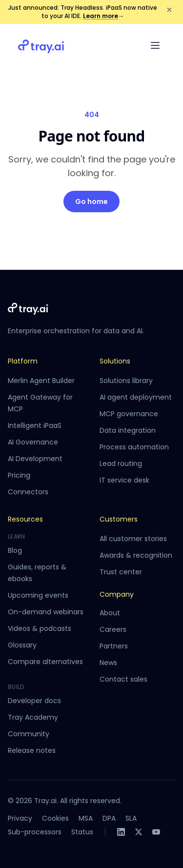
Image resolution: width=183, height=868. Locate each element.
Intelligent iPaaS (35, 425)
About (110, 613)
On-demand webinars (46, 612)
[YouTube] (156, 832)
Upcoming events (38, 595)
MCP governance (129, 414)
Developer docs (34, 701)
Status (82, 832)
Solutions (115, 361)
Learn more (103, 16)
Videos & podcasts (40, 628)
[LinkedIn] (121, 832)
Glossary (22, 645)
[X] (139, 832)
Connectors (28, 492)
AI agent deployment (136, 397)
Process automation (134, 447)
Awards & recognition (136, 555)
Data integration (128, 430)
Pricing (19, 475)
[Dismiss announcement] (169, 10)
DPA (109, 818)
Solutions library (126, 381)
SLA (131, 818)
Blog (15, 550)
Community (29, 734)
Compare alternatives (45, 662)
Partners (114, 646)
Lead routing (121, 464)
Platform (23, 361)
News (108, 663)
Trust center (121, 572)
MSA (86, 818)
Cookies (55, 818)
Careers (113, 629)
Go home (91, 202)
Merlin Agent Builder (41, 381)
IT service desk (124, 480)
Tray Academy (33, 717)
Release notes (32, 750)
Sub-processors (35, 832)
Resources (25, 519)
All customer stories (133, 539)
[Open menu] (155, 45)
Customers (119, 519)
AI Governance (33, 442)
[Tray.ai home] (41, 45)
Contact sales (123, 679)
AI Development (35, 459)
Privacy (20, 818)
